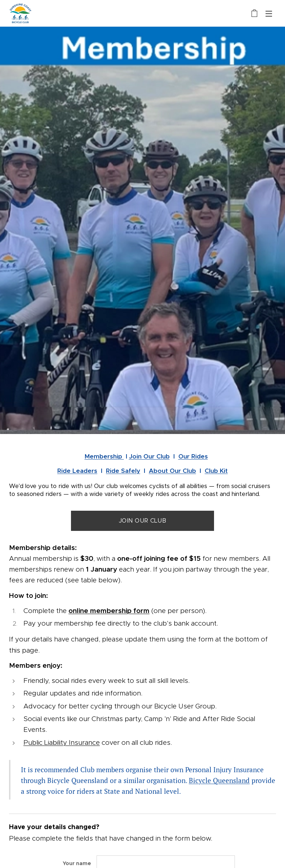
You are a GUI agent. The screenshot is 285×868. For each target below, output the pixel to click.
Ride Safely (123, 471)
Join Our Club (149, 456)
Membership (104, 456)
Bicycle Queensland (219, 780)
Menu (269, 14)
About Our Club (172, 471)
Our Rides (193, 456)
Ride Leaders (77, 471)
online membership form (109, 611)
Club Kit (216, 471)
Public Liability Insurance (62, 742)
